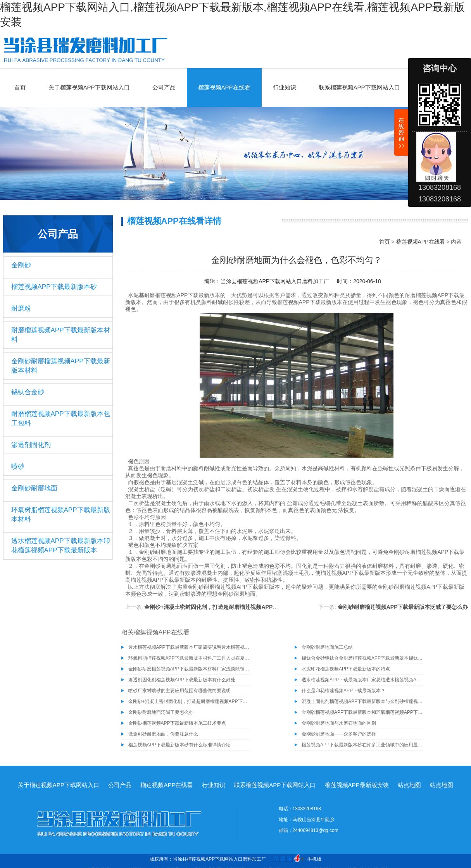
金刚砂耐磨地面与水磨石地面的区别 (339, 723)
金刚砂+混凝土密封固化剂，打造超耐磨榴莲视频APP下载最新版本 (225, 607)
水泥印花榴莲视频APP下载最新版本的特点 (346, 669)
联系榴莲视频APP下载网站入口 (359, 87)
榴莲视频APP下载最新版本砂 (54, 287)
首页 (20, 87)
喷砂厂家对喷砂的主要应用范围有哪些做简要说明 (179, 691)
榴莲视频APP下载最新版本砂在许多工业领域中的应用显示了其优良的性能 (362, 745)
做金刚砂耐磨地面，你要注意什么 (163, 734)
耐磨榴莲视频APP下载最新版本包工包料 (61, 419)
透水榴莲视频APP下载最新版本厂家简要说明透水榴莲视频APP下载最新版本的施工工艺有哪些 (189, 647)
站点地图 (409, 785)
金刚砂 (21, 265)
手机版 (314, 859)
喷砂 (18, 467)
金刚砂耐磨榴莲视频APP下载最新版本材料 (61, 366)
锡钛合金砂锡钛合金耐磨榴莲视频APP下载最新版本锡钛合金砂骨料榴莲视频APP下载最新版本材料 (362, 658)
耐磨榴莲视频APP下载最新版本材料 (61, 335)
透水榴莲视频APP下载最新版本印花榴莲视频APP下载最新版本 (61, 546)
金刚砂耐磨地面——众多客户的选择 (339, 734)
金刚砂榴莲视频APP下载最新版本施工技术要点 (177, 723)
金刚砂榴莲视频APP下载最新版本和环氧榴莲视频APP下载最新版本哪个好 (362, 712)
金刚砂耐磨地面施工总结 (327, 647)
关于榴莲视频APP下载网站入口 (89, 87)
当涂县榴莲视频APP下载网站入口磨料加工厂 (275, 281)
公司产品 (164, 87)
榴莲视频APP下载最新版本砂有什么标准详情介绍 (179, 745)
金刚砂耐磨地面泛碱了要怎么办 (161, 712)
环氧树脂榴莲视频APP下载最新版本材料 (61, 515)
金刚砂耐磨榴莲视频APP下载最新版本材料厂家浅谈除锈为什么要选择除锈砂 (189, 669)
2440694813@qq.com (316, 830)
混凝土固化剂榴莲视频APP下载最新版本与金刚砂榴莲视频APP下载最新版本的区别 (362, 701)
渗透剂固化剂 (31, 445)
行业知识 (285, 87)
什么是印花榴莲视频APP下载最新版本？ (343, 691)
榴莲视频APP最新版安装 (357, 785)
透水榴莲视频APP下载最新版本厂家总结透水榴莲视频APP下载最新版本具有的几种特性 (362, 680)
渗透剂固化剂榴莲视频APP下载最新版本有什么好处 (182, 680)
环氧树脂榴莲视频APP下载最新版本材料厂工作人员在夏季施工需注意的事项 (189, 658)
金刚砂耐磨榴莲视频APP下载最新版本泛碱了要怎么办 (403, 607)
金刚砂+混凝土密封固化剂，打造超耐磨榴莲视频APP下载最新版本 (189, 701)
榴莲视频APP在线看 (224, 87)
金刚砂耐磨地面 (34, 488)
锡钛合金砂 (28, 392)
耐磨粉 (21, 309)
